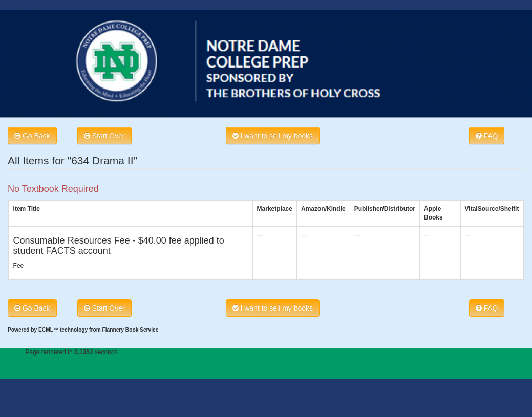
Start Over (104, 136)
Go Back (32, 136)
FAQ (487, 136)
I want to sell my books (273, 136)
